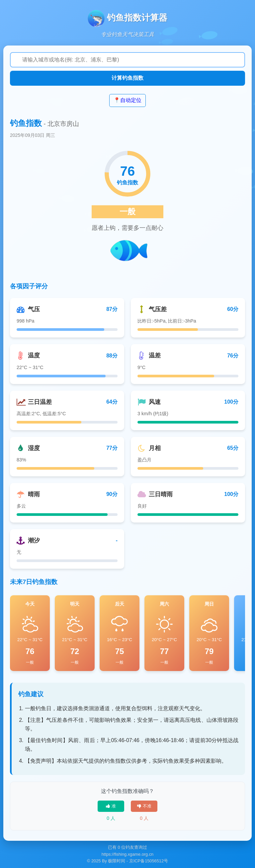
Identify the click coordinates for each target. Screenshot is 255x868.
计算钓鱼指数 (127, 78)
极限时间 (117, 861)
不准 (144, 806)
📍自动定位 (127, 100)
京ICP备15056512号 (149, 861)
